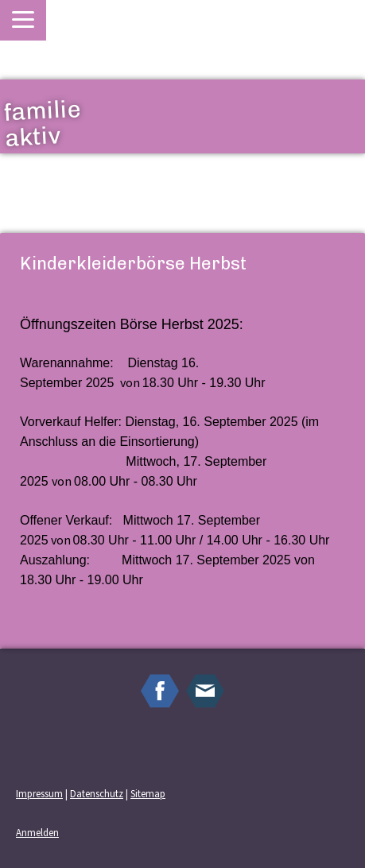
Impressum (39, 793)
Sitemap (148, 793)
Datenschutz (97, 793)
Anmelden (37, 832)
